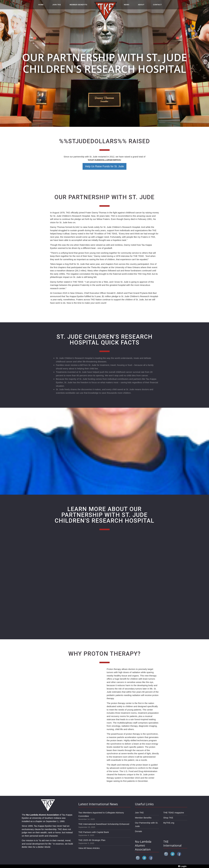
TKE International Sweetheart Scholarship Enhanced (104, 824)
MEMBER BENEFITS (78, 6)
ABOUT (141, 6)
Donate (138, 831)
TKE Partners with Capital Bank (94, 832)
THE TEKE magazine (174, 813)
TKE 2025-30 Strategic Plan (92, 840)
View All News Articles (89, 848)
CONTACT (157, 6)
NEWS (127, 6)
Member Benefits (143, 818)
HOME (41, 6)
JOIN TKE (57, 6)
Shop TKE (168, 818)
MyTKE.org (169, 823)
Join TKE (139, 813)
